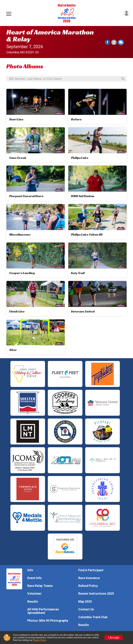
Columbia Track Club (93, 617)
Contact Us (86, 609)
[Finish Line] (36, 299)
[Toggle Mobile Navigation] (9, 14)
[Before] (97, 107)
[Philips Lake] (97, 145)
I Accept (114, 638)
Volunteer (34, 594)
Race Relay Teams (40, 586)
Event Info (35, 578)
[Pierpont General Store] (36, 184)
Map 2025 (85, 602)
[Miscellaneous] (36, 222)
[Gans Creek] (36, 145)
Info (30, 570)
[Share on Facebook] (108, 42)
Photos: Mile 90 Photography (48, 621)
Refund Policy (88, 586)
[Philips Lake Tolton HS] (97, 222)
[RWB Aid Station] (97, 184)
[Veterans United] (97, 299)
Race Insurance (89, 578)
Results (33, 602)
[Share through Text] (121, 42)
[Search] (122, 79)
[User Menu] (126, 13)
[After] (36, 337)
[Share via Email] (114, 42)
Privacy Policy (39, 640)
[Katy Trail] (97, 260)
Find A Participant (91, 570)
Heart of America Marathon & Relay (50, 36)
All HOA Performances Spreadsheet (43, 611)
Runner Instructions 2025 (96, 594)
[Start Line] (36, 107)
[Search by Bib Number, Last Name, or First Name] (64, 79)
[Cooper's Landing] (36, 260)
